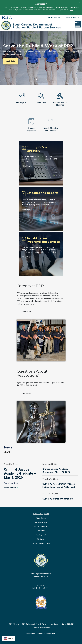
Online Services (72, 17)
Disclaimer (41, 539)
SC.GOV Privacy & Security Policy (34, 624)
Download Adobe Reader (41, 627)
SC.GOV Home (13, 624)
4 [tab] (46, 79)
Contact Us (41, 531)
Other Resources (41, 526)
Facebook (34, 588)
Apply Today (11, 61)
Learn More (27, 312)
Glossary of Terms (41, 522)
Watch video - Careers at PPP (41, 340)
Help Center (54, 624)
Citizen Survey (41, 518)
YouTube (47, 588)
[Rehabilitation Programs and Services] (41, 254)
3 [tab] (43, 79)
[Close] (79, 3)
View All (7, 452)
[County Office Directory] (41, 163)
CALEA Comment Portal (41, 543)
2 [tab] (39, 79)
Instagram (44, 588)
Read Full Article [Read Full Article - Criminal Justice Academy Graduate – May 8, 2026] (10, 488)
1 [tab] (36, 79)
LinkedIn (40, 588)
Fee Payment (41, 535)
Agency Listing (54, 17)
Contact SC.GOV (68, 624)
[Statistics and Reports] (41, 209)
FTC (71, 10)
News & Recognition (41, 514)
